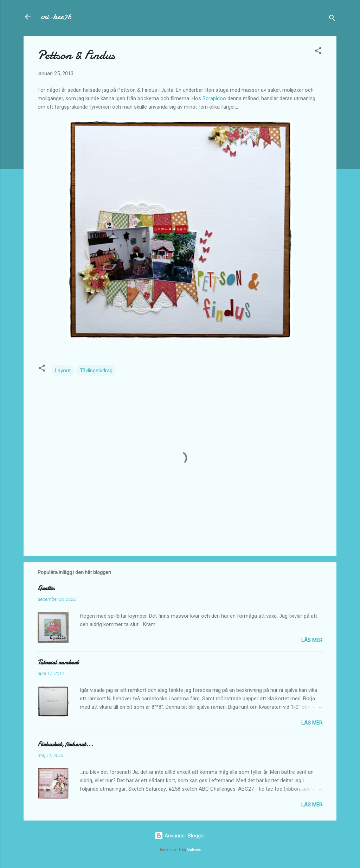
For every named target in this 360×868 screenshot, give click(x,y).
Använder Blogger (180, 836)
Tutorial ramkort (58, 663)
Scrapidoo (214, 98)
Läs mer (312, 640)
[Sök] (332, 19)
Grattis (46, 588)
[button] (318, 52)
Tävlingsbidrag (96, 371)
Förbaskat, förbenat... (65, 744)
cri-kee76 (56, 17)
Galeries (194, 850)
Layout (63, 371)
